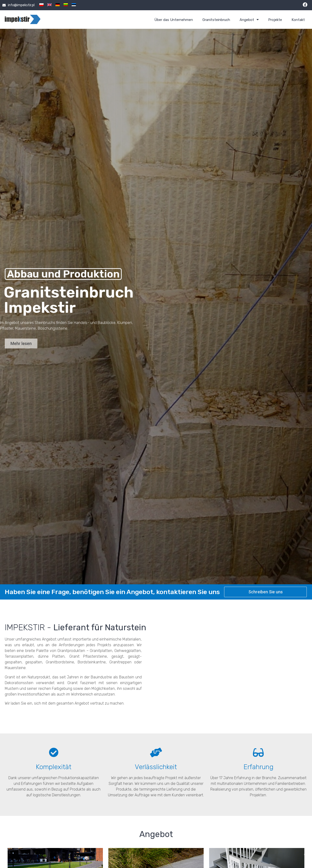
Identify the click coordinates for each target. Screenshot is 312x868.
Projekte (275, 20)
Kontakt (298, 20)
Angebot (249, 20)
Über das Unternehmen (174, 20)
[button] (21, 350)
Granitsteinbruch (216, 20)
